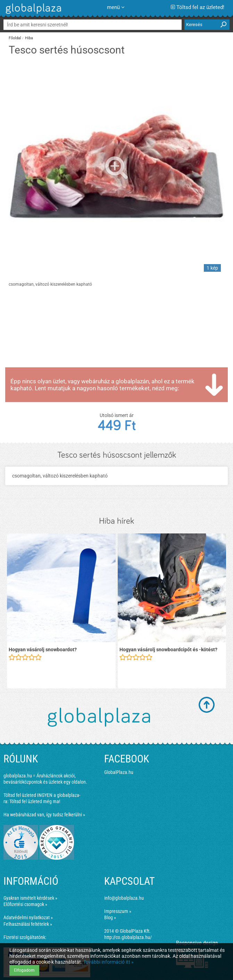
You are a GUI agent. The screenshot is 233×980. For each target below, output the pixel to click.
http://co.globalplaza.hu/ (128, 937)
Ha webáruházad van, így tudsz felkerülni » (44, 815)
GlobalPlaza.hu (119, 772)
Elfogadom (24, 970)
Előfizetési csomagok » (25, 904)
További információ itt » (109, 962)
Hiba (29, 38)
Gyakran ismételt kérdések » (30, 898)
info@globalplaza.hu (124, 898)
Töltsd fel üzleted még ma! (35, 801)
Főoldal (15, 38)
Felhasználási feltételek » (28, 924)
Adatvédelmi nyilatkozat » (28, 917)
